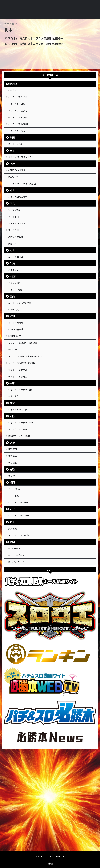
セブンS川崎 (16, 319)
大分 (12, 588)
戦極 (50, 859)
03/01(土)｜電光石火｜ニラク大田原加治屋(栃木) (31, 43)
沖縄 (12, 626)
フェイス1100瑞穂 (19, 249)
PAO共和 (14, 399)
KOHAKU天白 (16, 382)
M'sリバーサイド (18, 650)
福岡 (12, 556)
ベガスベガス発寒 (19, 141)
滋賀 (12, 463)
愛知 (12, 358)
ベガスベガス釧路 (19, 108)
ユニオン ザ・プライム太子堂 (25, 203)
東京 (12, 225)
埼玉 (12, 282)
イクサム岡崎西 (17, 365)
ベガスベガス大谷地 (20, 99)
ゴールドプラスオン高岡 (22, 342)
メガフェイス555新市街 (22, 619)
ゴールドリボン (17, 156)
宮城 (12, 178)
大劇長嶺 (14, 610)
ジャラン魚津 (16, 350)
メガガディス (16, 304)
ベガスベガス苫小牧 (20, 125)
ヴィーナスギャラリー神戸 (23, 448)
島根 (12, 510)
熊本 (12, 603)
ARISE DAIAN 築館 (19, 186)
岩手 (12, 164)
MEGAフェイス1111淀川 (22, 502)
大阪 (12, 478)
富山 (12, 335)
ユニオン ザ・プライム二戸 (24, 171)
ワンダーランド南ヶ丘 (21, 581)
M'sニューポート (18, 642)
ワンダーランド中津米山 (22, 595)
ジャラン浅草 (16, 232)
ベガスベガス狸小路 (20, 116)
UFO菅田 (14, 517)
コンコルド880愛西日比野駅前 (25, 391)
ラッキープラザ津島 (20, 424)
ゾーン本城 (15, 572)
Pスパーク (15, 194)
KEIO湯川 (14, 91)
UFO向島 (14, 526)
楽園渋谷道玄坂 (17, 266)
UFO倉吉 (14, 549)
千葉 (12, 297)
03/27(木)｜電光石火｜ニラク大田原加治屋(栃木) (31, 38)
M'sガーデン (16, 633)
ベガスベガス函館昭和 (21, 133)
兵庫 (12, 440)
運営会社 (39, 852)
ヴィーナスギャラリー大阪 (23, 486)
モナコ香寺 (15, 456)
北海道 (13, 84)
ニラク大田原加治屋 (20, 217)
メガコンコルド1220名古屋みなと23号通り (32, 407)
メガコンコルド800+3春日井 (24, 416)
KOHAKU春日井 (18, 374)
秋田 (12, 149)
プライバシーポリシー (55, 852)
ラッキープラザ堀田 (20, 433)
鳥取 (12, 542)
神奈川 (13, 312)
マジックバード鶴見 (20, 494)
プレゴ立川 (15, 258)
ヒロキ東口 (15, 241)
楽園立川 (14, 274)
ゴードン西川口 (17, 289)
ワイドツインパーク (20, 471)
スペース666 (16, 564)
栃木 (12, 210)
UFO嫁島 (14, 534)
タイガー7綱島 (17, 327)
